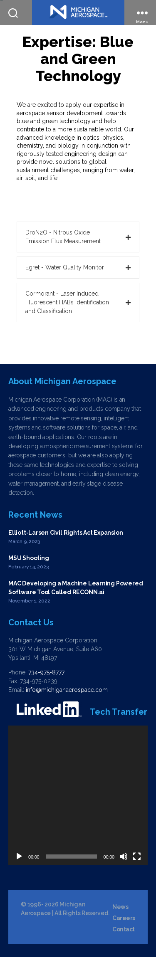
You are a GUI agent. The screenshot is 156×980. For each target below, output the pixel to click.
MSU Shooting (28, 581)
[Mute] (124, 880)
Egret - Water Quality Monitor (65, 291)
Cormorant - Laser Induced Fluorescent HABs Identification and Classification (67, 326)
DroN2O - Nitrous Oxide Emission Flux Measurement (63, 260)
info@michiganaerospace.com (67, 713)
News (120, 931)
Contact (124, 953)
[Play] (19, 880)
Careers (124, 942)
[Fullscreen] (137, 880)
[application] (78, 818)
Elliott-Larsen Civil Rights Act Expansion (66, 556)
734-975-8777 (46, 696)
